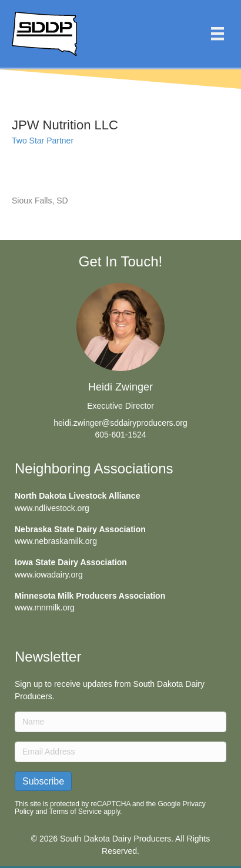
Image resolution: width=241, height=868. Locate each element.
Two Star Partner (43, 141)
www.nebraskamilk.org (56, 541)
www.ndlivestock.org (52, 508)
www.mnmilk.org (45, 607)
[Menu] (217, 34)
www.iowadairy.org (49, 575)
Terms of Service (76, 812)
